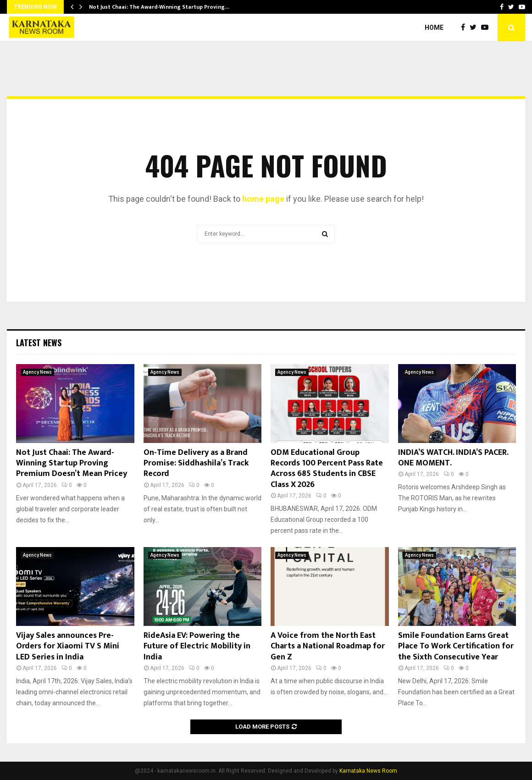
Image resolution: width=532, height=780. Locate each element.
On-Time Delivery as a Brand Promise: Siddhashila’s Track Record (196, 463)
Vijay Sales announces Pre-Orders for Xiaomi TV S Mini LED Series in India (68, 646)
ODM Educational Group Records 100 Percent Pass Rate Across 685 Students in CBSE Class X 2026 (327, 469)
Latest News (39, 343)
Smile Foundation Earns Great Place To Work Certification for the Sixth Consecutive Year (456, 646)
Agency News (37, 372)
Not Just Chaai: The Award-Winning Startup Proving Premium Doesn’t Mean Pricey (72, 463)
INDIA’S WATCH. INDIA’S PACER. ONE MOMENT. (453, 458)
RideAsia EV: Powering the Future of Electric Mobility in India (197, 646)
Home (434, 28)
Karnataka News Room (368, 771)
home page (263, 199)
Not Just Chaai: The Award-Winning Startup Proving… (159, 7)
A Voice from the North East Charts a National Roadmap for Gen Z (328, 646)
